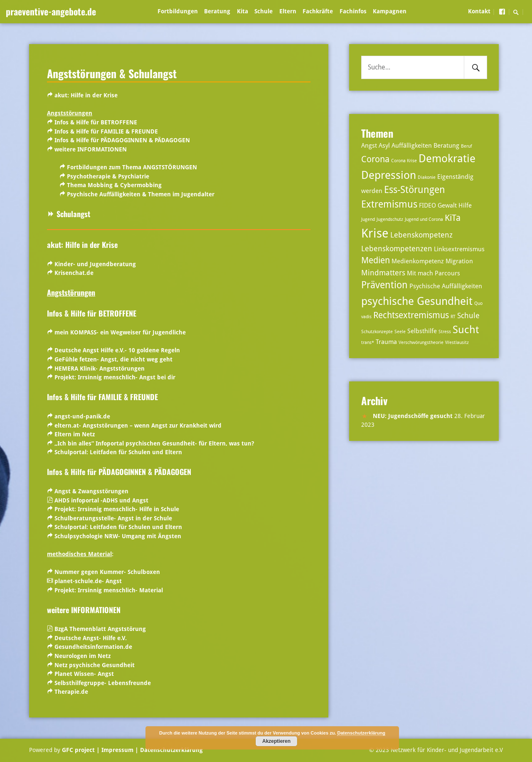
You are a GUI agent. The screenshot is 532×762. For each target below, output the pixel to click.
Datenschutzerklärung (171, 750)
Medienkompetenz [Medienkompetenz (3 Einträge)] (418, 261)
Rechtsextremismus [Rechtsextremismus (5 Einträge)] (411, 315)
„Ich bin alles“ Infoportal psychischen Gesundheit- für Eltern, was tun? (154, 443)
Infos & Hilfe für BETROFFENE (96, 122)
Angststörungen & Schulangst (112, 73)
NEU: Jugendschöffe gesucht (413, 416)
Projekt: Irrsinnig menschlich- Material (109, 590)
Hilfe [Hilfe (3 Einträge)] (465, 205)
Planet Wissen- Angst (84, 674)
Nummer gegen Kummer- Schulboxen (107, 572)
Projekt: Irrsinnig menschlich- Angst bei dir (115, 377)
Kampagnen (390, 11)
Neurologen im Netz (83, 656)
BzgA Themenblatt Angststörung (100, 629)
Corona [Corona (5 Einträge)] (375, 159)
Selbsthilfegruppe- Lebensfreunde (103, 683)
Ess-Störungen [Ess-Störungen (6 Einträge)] (415, 190)
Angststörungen (122, 369)
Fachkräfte (318, 11)
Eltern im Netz (75, 434)
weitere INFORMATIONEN (91, 149)
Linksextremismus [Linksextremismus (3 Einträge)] (459, 249)
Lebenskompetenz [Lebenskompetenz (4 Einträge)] (421, 235)
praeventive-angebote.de (51, 11)
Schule (264, 11)
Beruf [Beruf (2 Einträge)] (467, 146)
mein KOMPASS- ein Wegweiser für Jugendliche (120, 332)
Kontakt (479, 11)
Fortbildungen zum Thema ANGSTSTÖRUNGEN (132, 167)
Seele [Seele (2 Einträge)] (400, 332)
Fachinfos (353, 11)
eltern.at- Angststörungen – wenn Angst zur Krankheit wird (138, 426)
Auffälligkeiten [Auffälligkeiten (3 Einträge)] (412, 146)
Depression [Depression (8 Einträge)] (389, 175)
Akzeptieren (276, 741)
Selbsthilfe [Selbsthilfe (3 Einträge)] (422, 331)
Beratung (217, 11)
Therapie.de (71, 692)
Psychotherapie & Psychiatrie (108, 176)
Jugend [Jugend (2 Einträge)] (368, 219)
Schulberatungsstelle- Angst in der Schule (113, 518)
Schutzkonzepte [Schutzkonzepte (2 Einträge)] (377, 332)
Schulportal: (118, 452)
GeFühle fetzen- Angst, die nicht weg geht (113, 359)
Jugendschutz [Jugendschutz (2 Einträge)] (390, 219)
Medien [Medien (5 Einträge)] (376, 260)
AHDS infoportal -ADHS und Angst (101, 500)
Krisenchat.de (74, 273)
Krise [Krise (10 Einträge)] (375, 233)
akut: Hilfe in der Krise (86, 95)
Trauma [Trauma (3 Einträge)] (386, 342)
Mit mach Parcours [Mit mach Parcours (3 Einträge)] (433, 273)
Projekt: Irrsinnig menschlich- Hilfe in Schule (116, 509)
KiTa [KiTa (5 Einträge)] (453, 218)
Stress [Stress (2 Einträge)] (445, 332)
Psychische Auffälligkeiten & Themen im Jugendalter (141, 194)
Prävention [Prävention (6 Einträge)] (384, 285)
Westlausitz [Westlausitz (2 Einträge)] (457, 343)
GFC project (78, 750)
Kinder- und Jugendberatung (95, 264)
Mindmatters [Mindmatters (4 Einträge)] (383, 273)
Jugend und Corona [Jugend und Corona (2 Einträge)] (424, 219)
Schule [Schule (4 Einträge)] (468, 315)
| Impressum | (117, 750)
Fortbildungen (178, 11)
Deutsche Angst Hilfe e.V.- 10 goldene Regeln (117, 350)
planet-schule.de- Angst (88, 581)
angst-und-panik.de (82, 416)
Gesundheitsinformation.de (93, 647)
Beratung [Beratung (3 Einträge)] (446, 146)
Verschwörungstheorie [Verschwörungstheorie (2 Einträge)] (421, 343)
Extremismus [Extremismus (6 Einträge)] (389, 204)
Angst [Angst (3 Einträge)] (369, 146)
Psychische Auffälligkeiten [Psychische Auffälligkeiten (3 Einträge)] (446, 286)
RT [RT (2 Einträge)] (453, 317)
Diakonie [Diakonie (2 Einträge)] (427, 177)
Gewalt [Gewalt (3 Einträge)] (447, 205)
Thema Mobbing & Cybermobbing (114, 185)
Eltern (288, 11)
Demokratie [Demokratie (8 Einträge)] (447, 158)
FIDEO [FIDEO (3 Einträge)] (427, 205)
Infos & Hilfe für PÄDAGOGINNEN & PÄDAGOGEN (122, 140)
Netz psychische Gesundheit (95, 665)
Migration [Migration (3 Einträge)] (459, 261)
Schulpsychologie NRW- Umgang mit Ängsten (118, 536)
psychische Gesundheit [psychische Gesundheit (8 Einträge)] (417, 301)
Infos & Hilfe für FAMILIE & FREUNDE (106, 131)
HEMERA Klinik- (77, 369)
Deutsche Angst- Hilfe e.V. (91, 638)
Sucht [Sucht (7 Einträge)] (466, 330)
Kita (243, 11)
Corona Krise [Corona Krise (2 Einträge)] (404, 161)
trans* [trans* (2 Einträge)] (368, 343)
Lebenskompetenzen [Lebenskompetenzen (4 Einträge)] (397, 249)
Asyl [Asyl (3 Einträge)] (384, 146)
